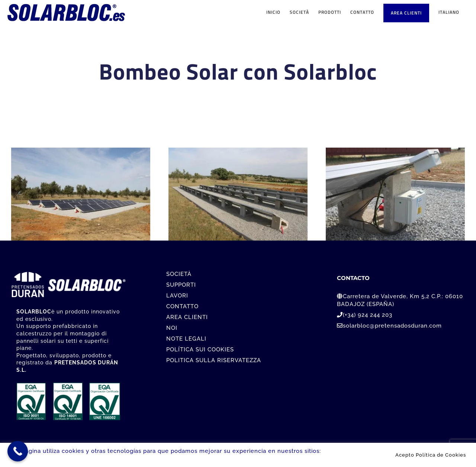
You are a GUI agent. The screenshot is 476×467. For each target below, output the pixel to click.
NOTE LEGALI (186, 339)
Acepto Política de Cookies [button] (431, 455)
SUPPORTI (181, 285)
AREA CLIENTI (187, 317)
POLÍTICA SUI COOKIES (200, 350)
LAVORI (177, 296)
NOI (172, 328)
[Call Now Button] (18, 451)
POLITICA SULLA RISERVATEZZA (214, 360)
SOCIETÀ (179, 274)
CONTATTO (182, 306)
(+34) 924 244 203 (368, 315)
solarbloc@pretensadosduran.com (392, 326)
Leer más (336, 451)
